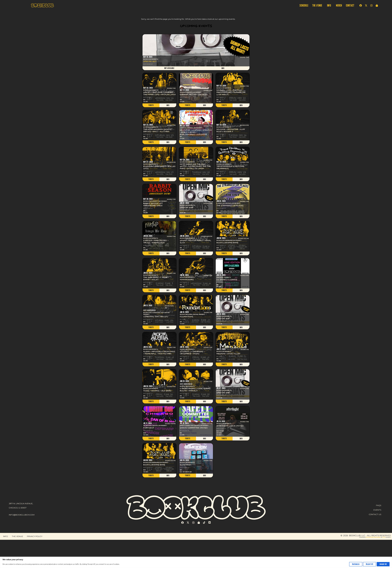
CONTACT (350, 6)
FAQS (379, 505)
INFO (330, 6)
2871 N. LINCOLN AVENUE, (21, 504)
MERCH (339, 6)
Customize (356, 564)
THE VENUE (318, 6)
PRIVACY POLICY (35, 536)
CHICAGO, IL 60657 (18, 508)
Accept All (383, 564)
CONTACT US (375, 514)
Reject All (370, 564)
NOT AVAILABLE (169, 68)
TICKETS (151, 105)
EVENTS (377, 510)
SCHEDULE (304, 6)
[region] (196, 562)
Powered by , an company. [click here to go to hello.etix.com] (375, 537)
